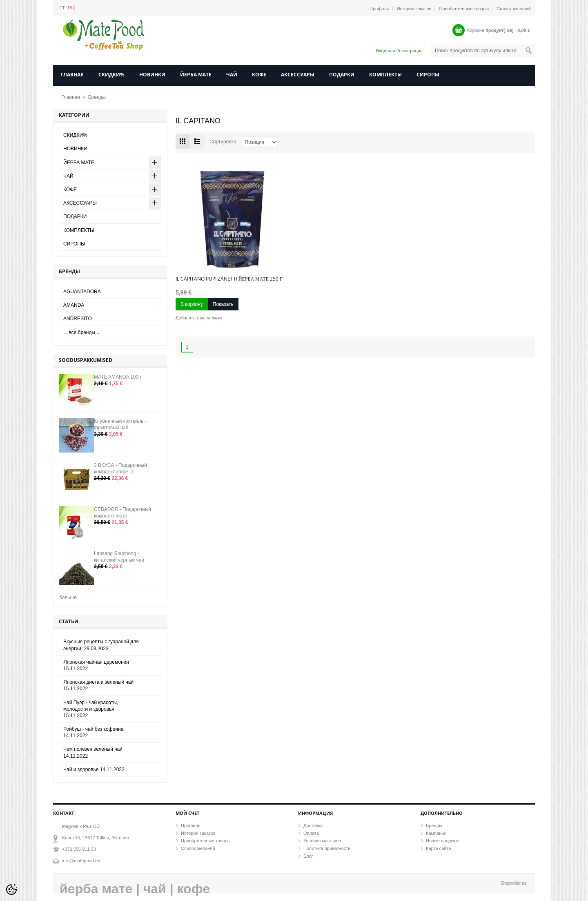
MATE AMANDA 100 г (118, 377)
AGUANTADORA (82, 292)
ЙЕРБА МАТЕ (196, 75)
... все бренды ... (82, 332)
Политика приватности (327, 848)
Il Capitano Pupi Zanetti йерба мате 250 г (229, 279)
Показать (223, 304)
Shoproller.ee (513, 883)
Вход (381, 51)
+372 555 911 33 (79, 849)
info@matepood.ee (81, 861)
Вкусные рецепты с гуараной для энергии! (101, 645)
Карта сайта (438, 848)
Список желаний (514, 9)
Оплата (311, 833)
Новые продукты (443, 841)
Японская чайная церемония (96, 665)
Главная (72, 75)
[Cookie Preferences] (11, 890)
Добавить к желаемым (199, 318)
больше (68, 598)
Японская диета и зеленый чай (98, 685)
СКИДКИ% (111, 75)
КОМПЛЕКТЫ (385, 75)
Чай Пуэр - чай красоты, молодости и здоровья (91, 709)
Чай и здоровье (94, 769)
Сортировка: (224, 142)
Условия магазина (322, 841)
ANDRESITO (78, 319)
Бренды (97, 97)
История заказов (414, 9)
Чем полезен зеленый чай (93, 752)
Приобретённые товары (464, 9)
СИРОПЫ (428, 75)
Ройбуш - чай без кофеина (93, 732)
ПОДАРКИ (342, 75)
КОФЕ (259, 75)
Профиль (379, 9)
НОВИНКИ (152, 75)
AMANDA (74, 305)
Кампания (436, 833)
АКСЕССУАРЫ (298, 75)
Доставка (313, 825)
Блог (308, 856)
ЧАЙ (232, 75)
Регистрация (410, 51)
